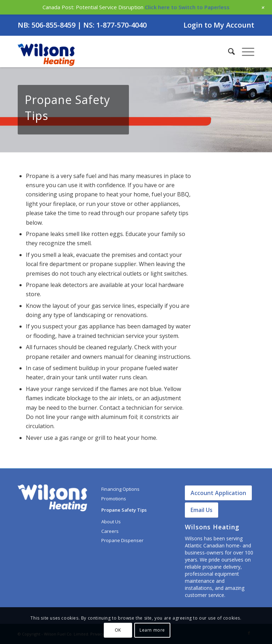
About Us (111, 522)
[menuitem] (217, 25)
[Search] (228, 51)
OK (118, 630)
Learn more (152, 630)
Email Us (202, 510)
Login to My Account (219, 25)
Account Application (218, 493)
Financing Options (120, 489)
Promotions (114, 499)
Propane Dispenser (122, 540)
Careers (110, 531)
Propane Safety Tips (124, 510)
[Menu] (245, 51)
